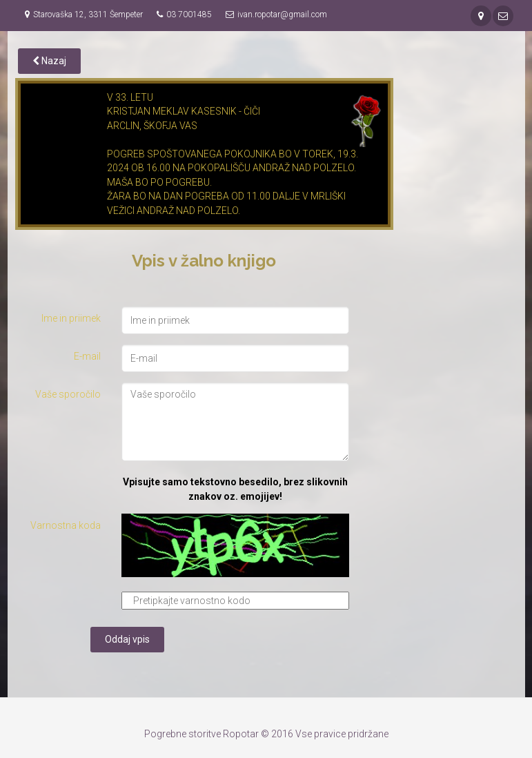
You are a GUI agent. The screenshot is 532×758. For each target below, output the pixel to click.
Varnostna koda (66, 525)
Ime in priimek (71, 318)
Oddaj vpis (127, 639)
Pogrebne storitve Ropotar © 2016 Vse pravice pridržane (266, 734)
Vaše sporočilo (68, 394)
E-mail (87, 356)
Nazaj (49, 61)
